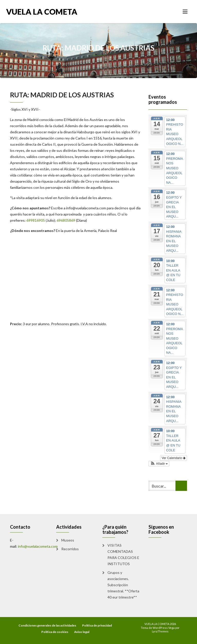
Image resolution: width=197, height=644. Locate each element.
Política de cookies (55, 632)
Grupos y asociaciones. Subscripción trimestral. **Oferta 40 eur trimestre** (123, 585)
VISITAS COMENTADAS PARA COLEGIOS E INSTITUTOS (123, 554)
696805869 (66, 220)
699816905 (36, 220)
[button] (159, 464)
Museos (68, 540)
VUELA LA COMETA (42, 12)
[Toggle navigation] (185, 12)
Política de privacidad (97, 625)
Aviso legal (82, 632)
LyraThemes (160, 631)
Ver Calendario (174, 458)
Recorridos (70, 549)
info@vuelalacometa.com (86, 208)
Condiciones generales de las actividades (47, 625)
